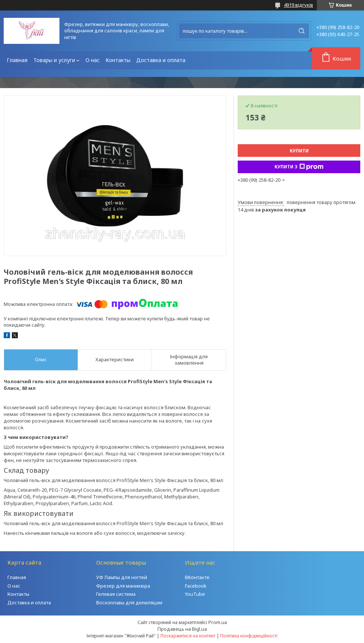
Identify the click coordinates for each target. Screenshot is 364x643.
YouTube (195, 594)
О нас (92, 60)
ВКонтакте (197, 577)
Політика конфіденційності (249, 636)
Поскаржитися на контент (188, 636)
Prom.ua (218, 622)
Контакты (118, 60)
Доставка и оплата (161, 60)
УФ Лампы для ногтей (122, 577)
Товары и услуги (54, 60)
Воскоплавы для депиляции (129, 602)
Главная (17, 60)
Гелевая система (116, 594)
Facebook (196, 586)
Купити (299, 151)
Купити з (299, 167)
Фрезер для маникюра (123, 586)
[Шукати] (302, 31)
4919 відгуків (298, 5)
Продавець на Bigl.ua (182, 629)
